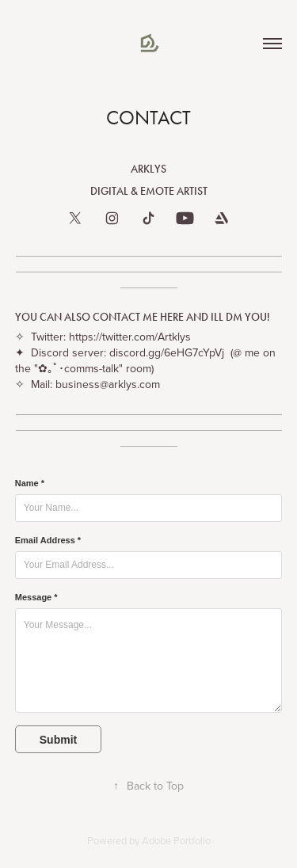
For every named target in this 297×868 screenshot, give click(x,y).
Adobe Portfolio (176, 840)
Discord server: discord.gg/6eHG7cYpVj (124, 352)
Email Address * (48, 540)
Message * (36, 597)
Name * (30, 483)
